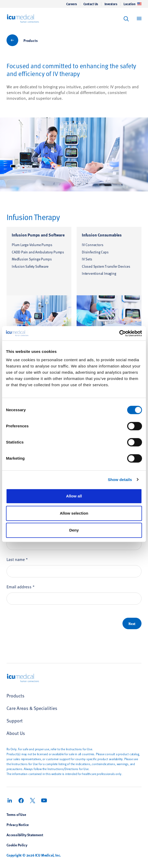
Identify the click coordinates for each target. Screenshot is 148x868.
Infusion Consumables (102, 235)
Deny (74, 530)
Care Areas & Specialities (32, 708)
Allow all (74, 496)
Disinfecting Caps (95, 252)
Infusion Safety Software (30, 266)
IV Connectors (92, 245)
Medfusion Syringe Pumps (32, 259)
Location (132, 4)
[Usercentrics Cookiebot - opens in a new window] (119, 333)
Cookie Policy (17, 845)
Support (15, 720)
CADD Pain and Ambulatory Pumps (38, 252)
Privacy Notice (18, 825)
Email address (21, 586)
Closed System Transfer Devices (106, 266)
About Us (16, 733)
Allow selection (74, 513)
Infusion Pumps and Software (38, 235)
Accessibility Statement (25, 835)
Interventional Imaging (99, 273)
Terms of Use (16, 814)
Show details (120, 480)
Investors (111, 4)
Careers (72, 4)
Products (30, 40)
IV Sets (87, 259)
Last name (17, 559)
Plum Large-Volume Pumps (32, 245)
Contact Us (91, 4)
